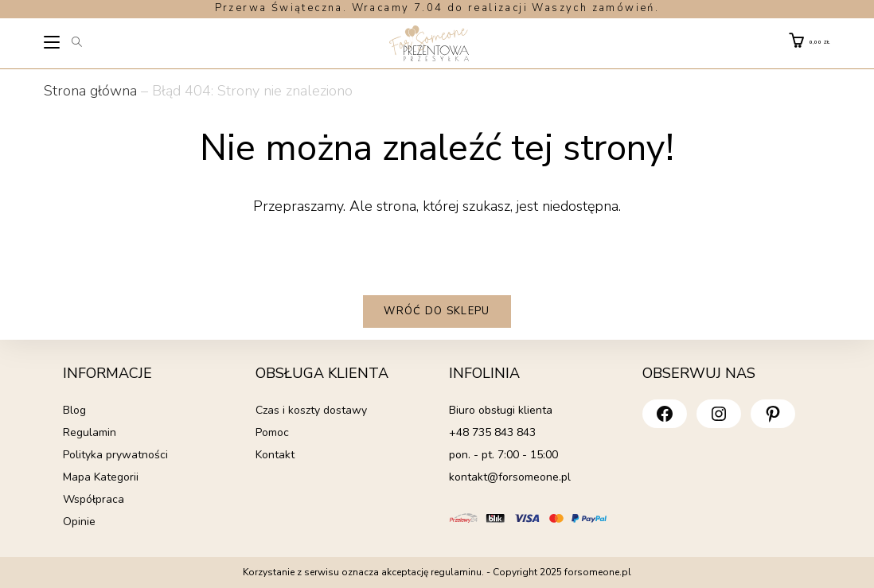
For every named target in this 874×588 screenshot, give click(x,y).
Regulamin (90, 432)
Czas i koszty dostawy (311, 410)
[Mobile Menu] (53, 45)
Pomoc (272, 432)
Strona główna (90, 91)
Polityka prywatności (115, 455)
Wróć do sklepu (437, 311)
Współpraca (94, 499)
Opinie (79, 522)
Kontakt (275, 455)
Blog (74, 410)
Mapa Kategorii (101, 477)
